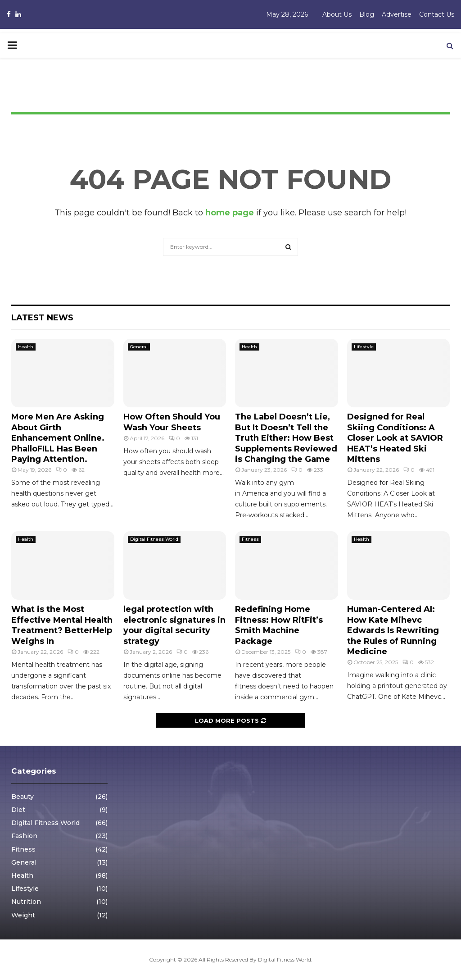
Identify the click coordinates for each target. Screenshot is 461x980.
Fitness (250, 539)
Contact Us (437, 14)
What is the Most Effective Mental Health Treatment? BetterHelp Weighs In (62, 625)
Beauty (23, 797)
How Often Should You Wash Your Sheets (172, 422)
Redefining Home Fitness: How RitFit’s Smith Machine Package (279, 625)
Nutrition (26, 902)
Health (26, 347)
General (139, 347)
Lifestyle (364, 347)
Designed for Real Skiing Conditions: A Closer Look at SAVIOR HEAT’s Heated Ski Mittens (395, 438)
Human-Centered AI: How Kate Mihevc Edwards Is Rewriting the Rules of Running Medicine (393, 630)
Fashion (24, 836)
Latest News (42, 318)
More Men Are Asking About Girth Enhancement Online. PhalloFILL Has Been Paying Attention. (58, 438)
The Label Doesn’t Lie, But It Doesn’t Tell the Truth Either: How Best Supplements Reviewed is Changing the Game (286, 438)
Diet (18, 810)
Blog (367, 14)
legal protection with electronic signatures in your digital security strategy (174, 625)
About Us (337, 14)
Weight (23, 915)
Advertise (397, 14)
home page (230, 213)
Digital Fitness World (154, 539)
